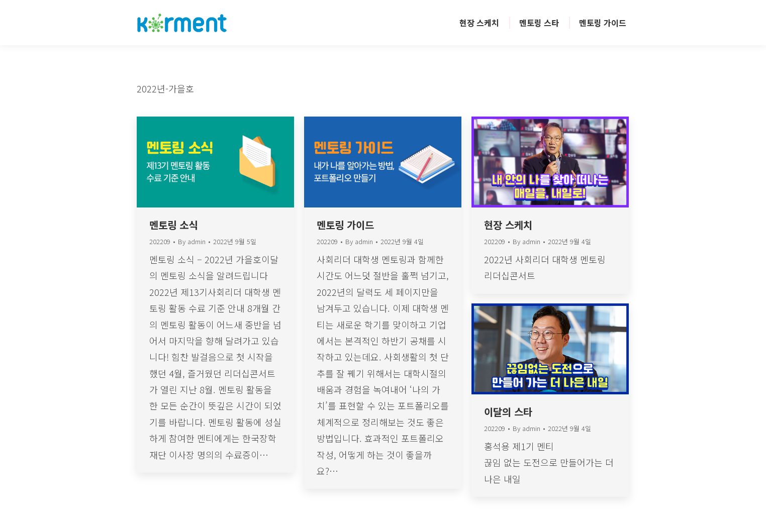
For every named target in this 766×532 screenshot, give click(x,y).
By (192, 242)
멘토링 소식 (173, 225)
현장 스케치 (508, 225)
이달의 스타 (508, 412)
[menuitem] (479, 23)
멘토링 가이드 (345, 225)
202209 (160, 241)
